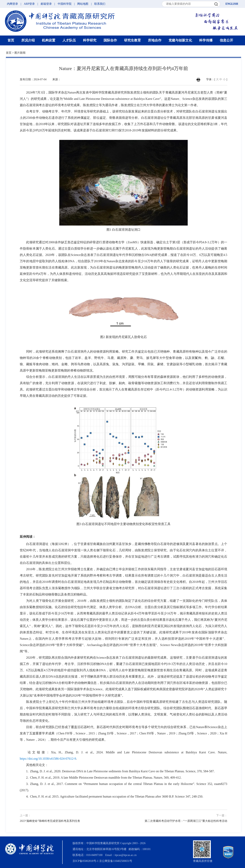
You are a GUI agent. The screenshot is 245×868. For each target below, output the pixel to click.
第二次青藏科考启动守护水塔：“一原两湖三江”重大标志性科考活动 (186, 821)
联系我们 (100, 4)
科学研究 (90, 40)
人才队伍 (69, 40)
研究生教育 (132, 40)
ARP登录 (29, 4)
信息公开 (226, 40)
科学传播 (206, 40)
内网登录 (12, 4)
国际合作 (110, 40)
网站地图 (83, 4)
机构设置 (49, 40)
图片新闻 (20, 53)
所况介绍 (28, 40)
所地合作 (155, 40)
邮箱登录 (46, 4)
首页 (11, 40)
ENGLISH (232, 4)
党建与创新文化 (180, 40)
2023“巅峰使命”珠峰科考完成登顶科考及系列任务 (50, 821)
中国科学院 (65, 4)
